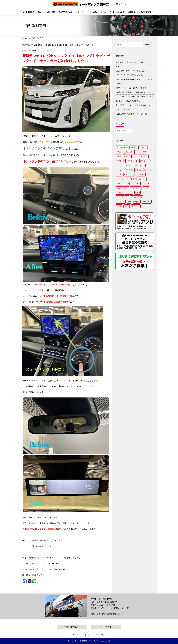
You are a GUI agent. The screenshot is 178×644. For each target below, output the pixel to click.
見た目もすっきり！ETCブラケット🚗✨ (131, 71)
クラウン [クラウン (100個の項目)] (138, 170)
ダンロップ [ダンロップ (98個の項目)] (141, 175)
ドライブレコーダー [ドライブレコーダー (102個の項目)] (138, 179)
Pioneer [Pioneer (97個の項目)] (138, 152)
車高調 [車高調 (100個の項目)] (119, 206)
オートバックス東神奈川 (83, 6)
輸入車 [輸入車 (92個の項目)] (127, 206)
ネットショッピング (117, 12)
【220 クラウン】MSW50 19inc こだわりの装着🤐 (135, 97)
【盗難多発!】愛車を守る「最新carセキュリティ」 (135, 92)
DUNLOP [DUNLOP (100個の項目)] (133, 147)
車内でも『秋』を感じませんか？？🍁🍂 (131, 88)
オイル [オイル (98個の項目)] (128, 165)
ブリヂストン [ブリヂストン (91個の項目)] (136, 188)
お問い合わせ (106, 627)
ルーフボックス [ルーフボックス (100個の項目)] (122, 197)
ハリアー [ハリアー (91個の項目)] (146, 184)
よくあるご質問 (145, 12)
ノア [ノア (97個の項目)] (127, 184)
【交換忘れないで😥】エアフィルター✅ (131, 114)
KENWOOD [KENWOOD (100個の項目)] (143, 147)
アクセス (123, 4)
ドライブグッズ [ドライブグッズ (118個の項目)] (122, 179)
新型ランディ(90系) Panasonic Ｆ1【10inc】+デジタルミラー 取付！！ (58, 45)
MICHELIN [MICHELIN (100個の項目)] (129, 152)
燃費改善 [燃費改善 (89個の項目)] (137, 202)
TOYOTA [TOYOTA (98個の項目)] (126, 156)
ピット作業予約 (28, 12)
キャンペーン (81, 12)
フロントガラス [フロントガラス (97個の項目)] (122, 188)
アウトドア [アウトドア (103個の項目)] (121, 161)
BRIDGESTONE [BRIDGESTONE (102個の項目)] (122, 147)
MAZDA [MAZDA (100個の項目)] (119, 152)
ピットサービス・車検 (46, 12)
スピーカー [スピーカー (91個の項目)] (148, 170)
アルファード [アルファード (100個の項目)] (132, 161)
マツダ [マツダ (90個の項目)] (146, 188)
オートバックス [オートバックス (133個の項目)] (139, 165)
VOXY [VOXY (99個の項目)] (134, 156)
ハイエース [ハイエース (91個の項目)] (136, 184)
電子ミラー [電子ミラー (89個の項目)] (136, 206)
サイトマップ (101, 635)
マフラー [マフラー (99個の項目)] (120, 193)
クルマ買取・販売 (65, 12)
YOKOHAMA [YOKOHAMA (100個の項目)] (143, 156)
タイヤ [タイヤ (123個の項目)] (119, 175)
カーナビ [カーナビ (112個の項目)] (120, 170)
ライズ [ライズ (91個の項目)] (138, 193)
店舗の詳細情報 (72, 627)
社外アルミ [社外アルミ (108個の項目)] (147, 202)
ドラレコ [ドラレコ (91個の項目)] (120, 184)
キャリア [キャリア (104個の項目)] (129, 170)
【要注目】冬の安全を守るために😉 (129, 75)
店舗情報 (132, 12)
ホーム (25, 38)
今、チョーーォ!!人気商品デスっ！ (129, 101)
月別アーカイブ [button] (123, 130)
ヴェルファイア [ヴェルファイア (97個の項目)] (137, 197)
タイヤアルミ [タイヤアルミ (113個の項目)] (129, 175)
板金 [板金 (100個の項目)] (129, 202)
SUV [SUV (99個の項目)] (145, 152)
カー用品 (93, 12)
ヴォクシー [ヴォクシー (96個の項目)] (121, 202)
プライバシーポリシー (83, 635)
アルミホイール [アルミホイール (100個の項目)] (146, 161)
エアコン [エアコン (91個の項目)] (120, 165)
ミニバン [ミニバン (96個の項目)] (129, 193)
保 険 (103, 12)
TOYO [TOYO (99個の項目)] (119, 156)
